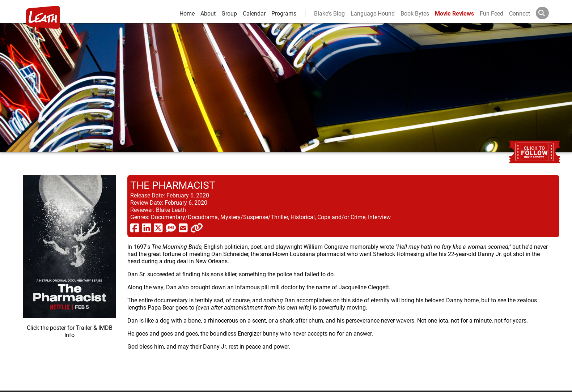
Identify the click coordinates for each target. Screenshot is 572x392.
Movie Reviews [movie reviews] (454, 13)
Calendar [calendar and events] (254, 13)
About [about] (208, 13)
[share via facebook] (135, 227)
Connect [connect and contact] (520, 13)
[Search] (548, 13)
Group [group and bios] (229, 13)
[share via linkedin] (147, 227)
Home (187, 13)
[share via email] (183, 227)
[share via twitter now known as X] (158, 227)
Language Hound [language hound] (373, 13)
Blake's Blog (329, 13)
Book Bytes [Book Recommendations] (415, 13)
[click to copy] (197, 227)
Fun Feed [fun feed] (492, 13)
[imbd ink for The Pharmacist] (69, 277)
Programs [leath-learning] (284, 13)
